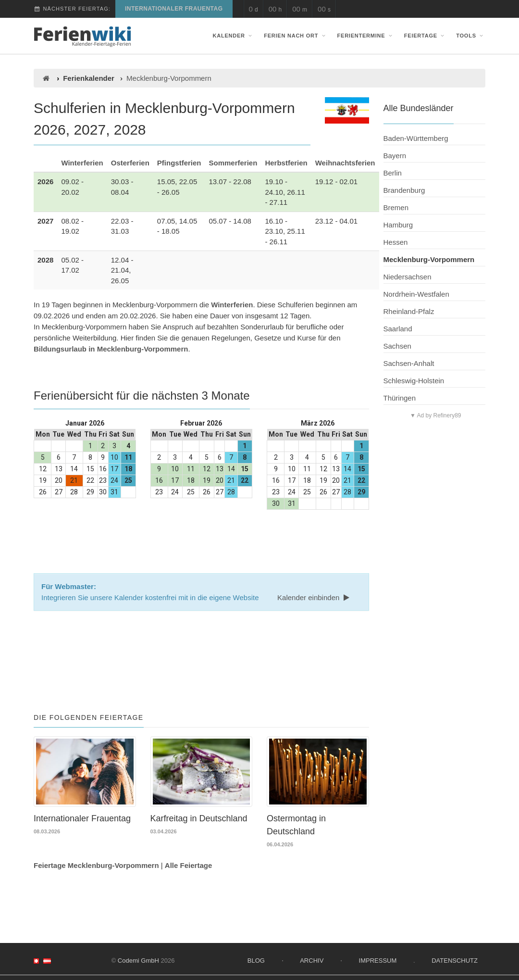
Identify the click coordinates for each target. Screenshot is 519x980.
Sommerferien (233, 163)
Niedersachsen (408, 277)
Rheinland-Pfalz (409, 311)
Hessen (396, 242)
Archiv (312, 960)
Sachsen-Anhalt (409, 363)
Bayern (395, 156)
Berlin (393, 173)
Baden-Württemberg (416, 138)
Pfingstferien (179, 163)
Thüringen (400, 398)
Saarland (398, 329)
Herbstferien (286, 163)
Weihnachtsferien (345, 163)
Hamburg (398, 225)
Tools (471, 36)
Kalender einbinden (314, 597)
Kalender (234, 36)
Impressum (378, 960)
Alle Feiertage (188, 865)
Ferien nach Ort (296, 36)
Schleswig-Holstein (414, 381)
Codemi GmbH (138, 960)
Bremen (396, 207)
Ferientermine (366, 36)
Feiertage (425, 36)
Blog (256, 960)
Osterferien (130, 163)
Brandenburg (404, 190)
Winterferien (82, 163)
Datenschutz (455, 960)
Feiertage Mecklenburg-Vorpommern (96, 865)
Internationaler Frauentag (174, 9)
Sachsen (397, 346)
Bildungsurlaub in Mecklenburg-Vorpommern (111, 349)
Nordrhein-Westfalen (416, 294)
